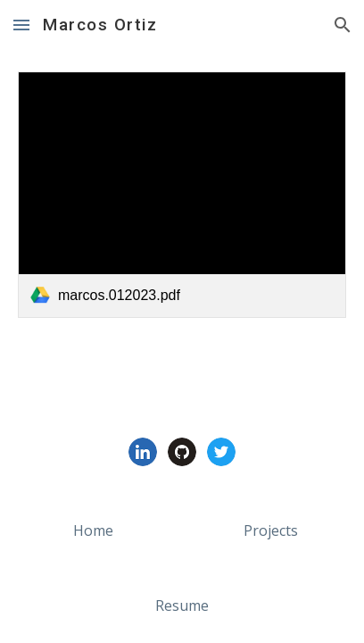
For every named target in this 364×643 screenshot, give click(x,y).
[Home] (93, 530)
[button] (21, 25)
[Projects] (271, 530)
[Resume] (182, 605)
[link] (182, 195)
